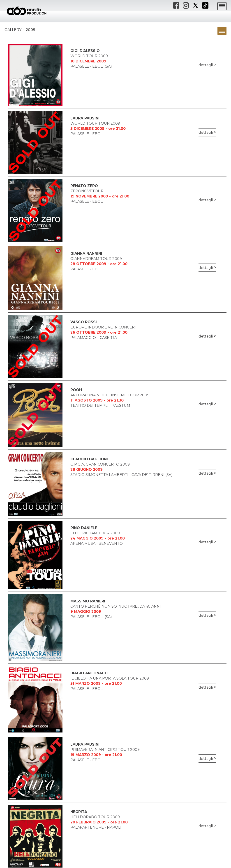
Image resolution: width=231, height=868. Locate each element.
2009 (30, 30)
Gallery (13, 30)
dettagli (206, 65)
